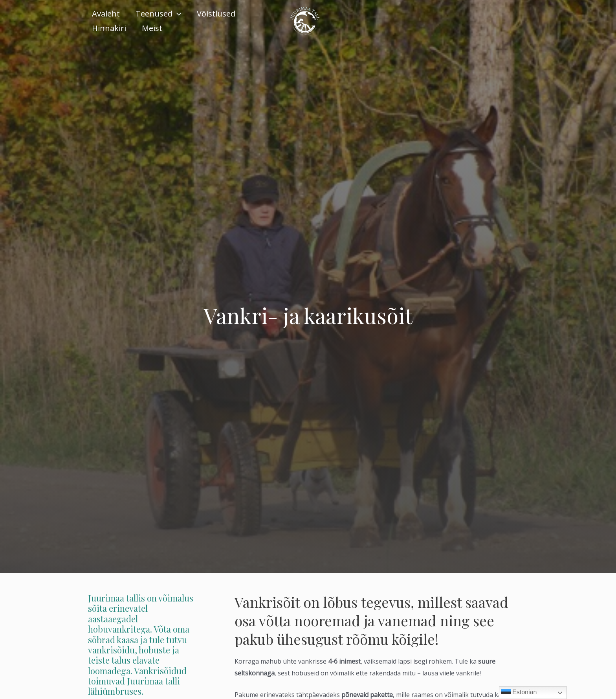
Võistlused (216, 14)
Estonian (519, 693)
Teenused (158, 14)
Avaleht (106, 14)
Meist (152, 28)
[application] (177, 14)
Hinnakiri (109, 28)
